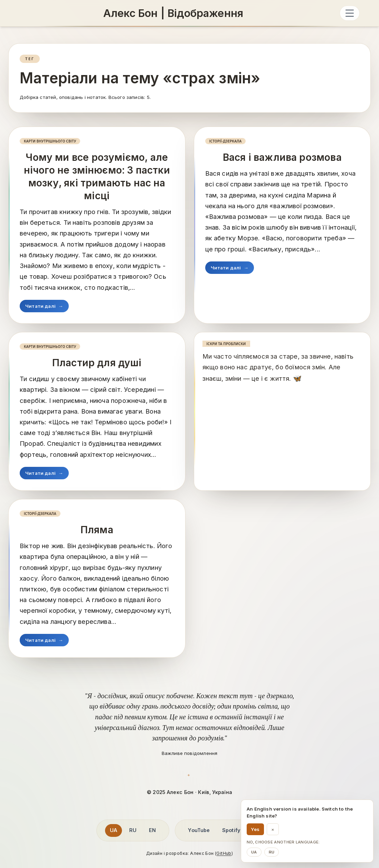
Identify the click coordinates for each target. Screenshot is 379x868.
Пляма (97, 530)
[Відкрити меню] (350, 13)
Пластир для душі (97, 363)
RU (133, 830)
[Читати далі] (297, 378)
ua (254, 852)
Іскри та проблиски (226, 344)
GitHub (224, 853)
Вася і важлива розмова (282, 157)
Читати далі (44, 306)
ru (272, 852)
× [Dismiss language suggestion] (273, 829)
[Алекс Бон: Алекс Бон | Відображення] (173, 13)
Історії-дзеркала (226, 141)
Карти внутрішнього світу (50, 141)
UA (113, 830)
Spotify (231, 830)
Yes (255, 829)
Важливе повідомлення (190, 753)
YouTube (199, 830)
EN (152, 830)
